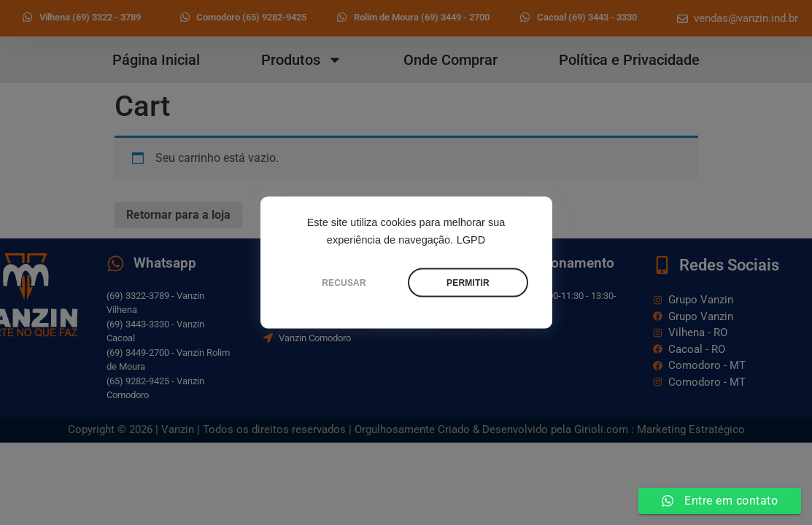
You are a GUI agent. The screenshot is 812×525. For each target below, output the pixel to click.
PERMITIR (468, 283)
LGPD (471, 240)
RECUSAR (344, 283)
